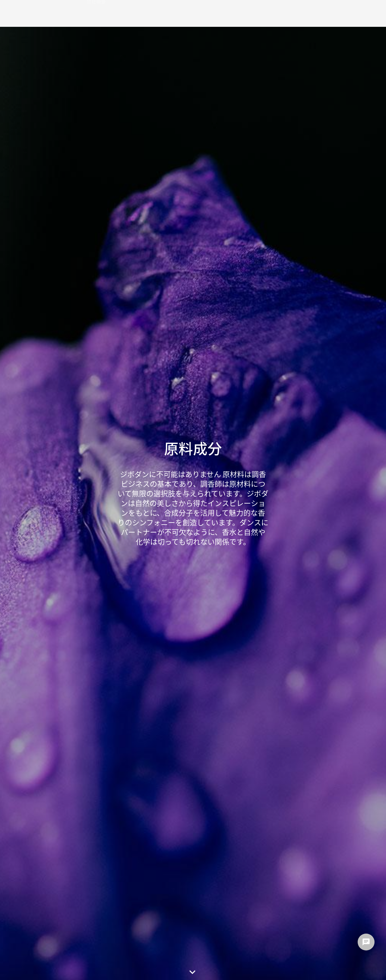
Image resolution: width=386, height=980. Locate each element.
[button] (193, 970)
